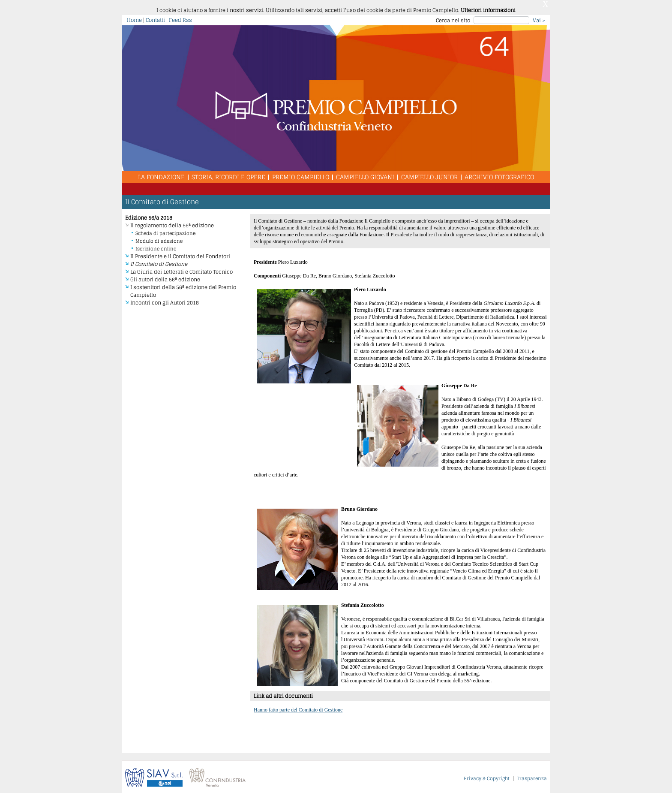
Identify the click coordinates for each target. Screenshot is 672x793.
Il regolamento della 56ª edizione (172, 223)
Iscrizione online (156, 246)
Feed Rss (180, 17)
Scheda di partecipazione (165, 231)
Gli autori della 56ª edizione (165, 277)
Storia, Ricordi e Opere (228, 174)
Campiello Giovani (365, 174)
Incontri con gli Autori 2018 (165, 300)
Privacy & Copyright (487, 776)
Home (134, 17)
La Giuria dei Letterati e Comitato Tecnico (181, 269)
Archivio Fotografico (499, 174)
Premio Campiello (301, 174)
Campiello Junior (429, 174)
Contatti (155, 17)
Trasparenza (532, 776)
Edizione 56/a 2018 (149, 215)
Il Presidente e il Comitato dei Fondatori (180, 254)
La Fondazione (161, 174)
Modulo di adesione (159, 238)
